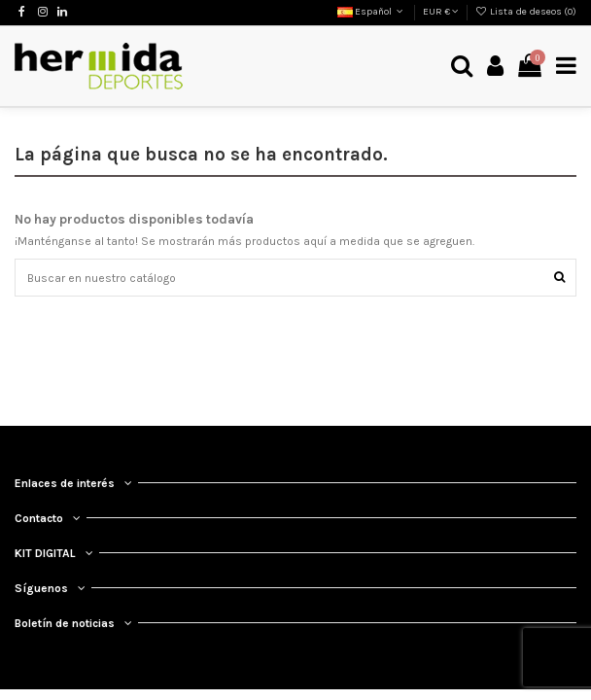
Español (372, 12)
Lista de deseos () (526, 12)
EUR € (441, 12)
